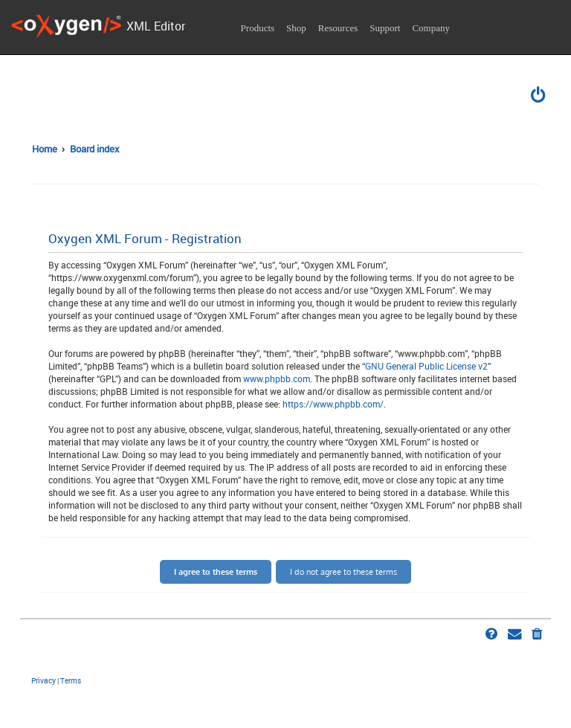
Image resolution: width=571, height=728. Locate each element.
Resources (338, 28)
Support (385, 28)
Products (258, 28)
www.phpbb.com (277, 379)
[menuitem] (539, 97)
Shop (296, 28)
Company (431, 28)
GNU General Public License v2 (426, 366)
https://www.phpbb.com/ (333, 404)
